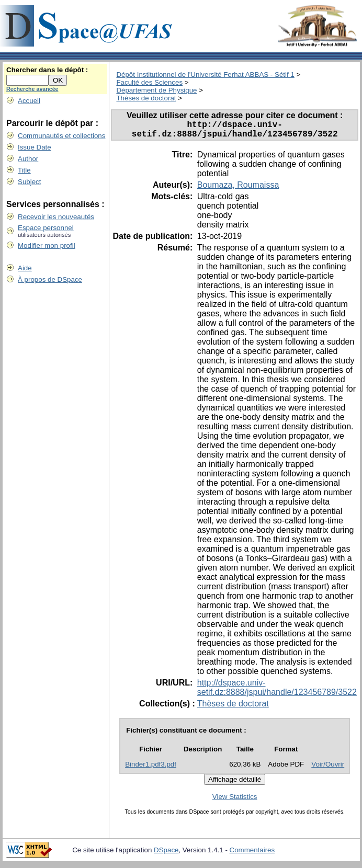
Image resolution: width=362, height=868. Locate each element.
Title (24, 170)
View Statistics (235, 801)
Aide (25, 268)
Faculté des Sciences (149, 82)
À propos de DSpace (50, 279)
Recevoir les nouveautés (56, 217)
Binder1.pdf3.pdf (151, 768)
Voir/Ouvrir (328, 768)
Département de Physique (156, 90)
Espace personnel (46, 228)
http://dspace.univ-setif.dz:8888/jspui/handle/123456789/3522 (277, 692)
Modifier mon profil (47, 245)
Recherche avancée (32, 89)
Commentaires (252, 854)
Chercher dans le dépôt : (47, 70)
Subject (29, 182)
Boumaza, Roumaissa (238, 189)
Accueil (29, 101)
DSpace (166, 854)
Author (28, 159)
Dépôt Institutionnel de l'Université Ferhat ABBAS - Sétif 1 (205, 75)
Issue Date (35, 147)
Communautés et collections (61, 136)
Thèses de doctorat (146, 98)
